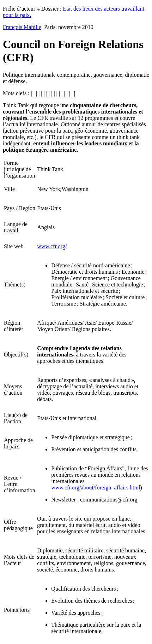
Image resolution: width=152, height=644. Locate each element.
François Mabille (22, 27)
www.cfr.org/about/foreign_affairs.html (96, 488)
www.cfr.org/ (52, 246)
